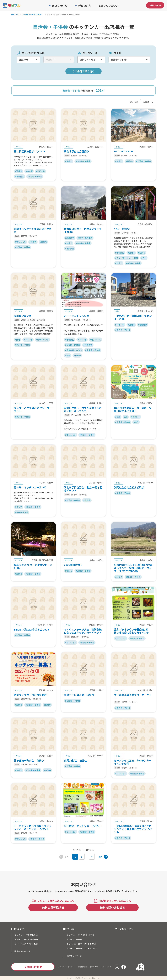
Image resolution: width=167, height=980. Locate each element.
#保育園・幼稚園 (73, 345)
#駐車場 (77, 355)
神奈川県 (141, 483)
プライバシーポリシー (66, 967)
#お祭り (119, 161)
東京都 (42, 403)
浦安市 (150, 821)
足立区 (100, 483)
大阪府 (42, 147)
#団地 (18, 340)
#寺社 (144, 258)
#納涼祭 (29, 171)
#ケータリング (22, 512)
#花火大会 (70, 249)
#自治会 (87, 500)
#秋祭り (119, 263)
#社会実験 (143, 325)
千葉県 (42, 224)
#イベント (135, 417)
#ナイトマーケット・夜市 (127, 258)
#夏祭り (19, 171)
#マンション (21, 242)
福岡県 (140, 311)
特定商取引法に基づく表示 (88, 967)
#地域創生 (20, 176)
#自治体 (131, 253)
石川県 (42, 690)
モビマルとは (106, 967)
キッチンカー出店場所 (32, 15)
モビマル (15, 15)
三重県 (90, 147)
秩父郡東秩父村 (46, 560)
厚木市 (100, 756)
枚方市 (50, 147)
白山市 (50, 690)
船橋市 (50, 224)
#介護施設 (88, 345)
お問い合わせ (155, 5)
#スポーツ (120, 325)
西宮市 (50, 311)
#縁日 (136, 422)
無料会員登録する (53, 907)
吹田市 (150, 625)
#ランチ (19, 507)
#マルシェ (28, 340)
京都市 (100, 560)
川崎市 (50, 625)
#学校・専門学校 (85, 238)
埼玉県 (34, 560)
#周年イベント (42, 340)
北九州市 (149, 311)
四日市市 (99, 147)
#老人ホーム (95, 340)
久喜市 (100, 690)
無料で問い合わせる (112, 907)
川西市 (100, 403)
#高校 (68, 355)
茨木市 (100, 821)
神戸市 (150, 147)
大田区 (50, 403)
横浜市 (150, 483)
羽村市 (50, 756)
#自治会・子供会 (35, 176)
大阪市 (100, 625)
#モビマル (40, 171)
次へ (100, 857)
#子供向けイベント (74, 350)
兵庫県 (142, 147)
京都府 (92, 560)
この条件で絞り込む (83, 71)
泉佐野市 (149, 224)
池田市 (150, 403)
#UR (126, 417)
